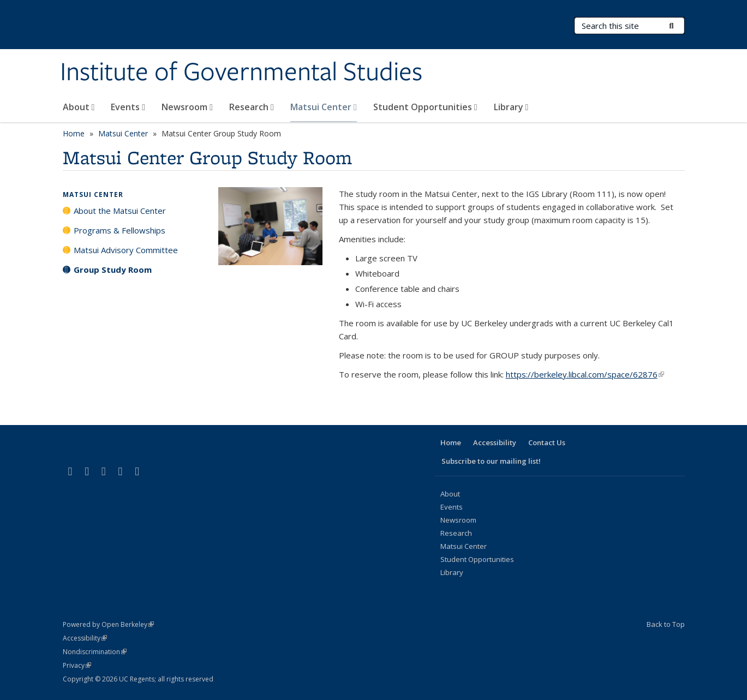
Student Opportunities (425, 107)
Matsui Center (324, 107)
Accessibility (495, 442)
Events (128, 107)
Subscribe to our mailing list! (491, 461)
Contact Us (547, 442)
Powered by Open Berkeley (108, 624)
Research (252, 107)
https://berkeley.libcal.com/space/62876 (585, 374)
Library (511, 107)
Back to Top (666, 624)
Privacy (77, 665)
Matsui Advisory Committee (126, 250)
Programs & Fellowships (119, 230)
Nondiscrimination (95, 652)
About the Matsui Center (120, 211)
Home (74, 133)
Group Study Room (113, 270)
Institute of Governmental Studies (241, 73)
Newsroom (187, 107)
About (79, 107)
